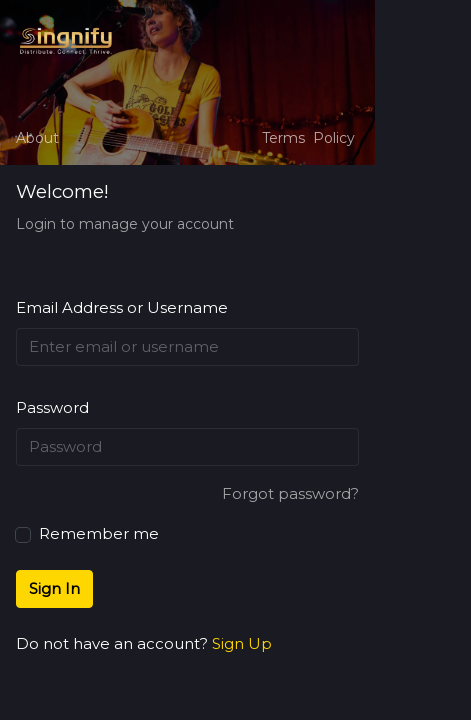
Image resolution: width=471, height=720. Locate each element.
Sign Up (242, 643)
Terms (283, 138)
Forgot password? (290, 493)
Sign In (54, 588)
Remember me (87, 532)
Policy (334, 138)
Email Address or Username (122, 307)
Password (52, 407)
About (37, 138)
